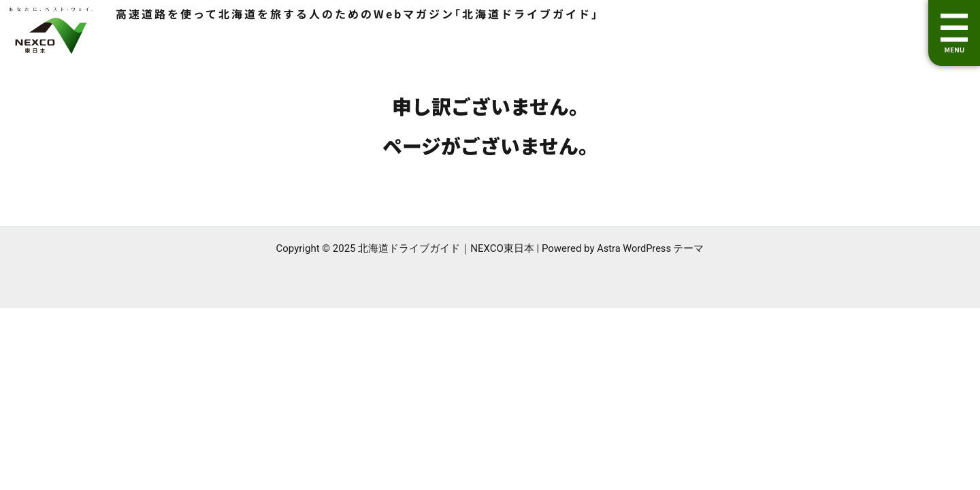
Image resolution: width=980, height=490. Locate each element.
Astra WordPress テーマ (651, 248)
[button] (954, 33)
